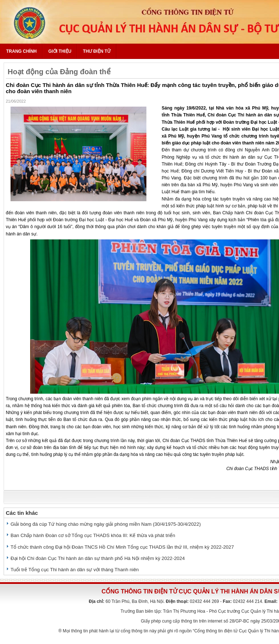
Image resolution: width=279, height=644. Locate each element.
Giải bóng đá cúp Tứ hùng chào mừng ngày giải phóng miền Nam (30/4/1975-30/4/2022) (106, 524)
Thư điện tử (97, 51)
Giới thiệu (60, 51)
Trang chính (21, 51)
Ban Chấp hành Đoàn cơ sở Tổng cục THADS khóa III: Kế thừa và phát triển (93, 535)
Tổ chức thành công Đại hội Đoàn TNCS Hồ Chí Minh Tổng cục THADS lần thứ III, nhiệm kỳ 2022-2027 (122, 547)
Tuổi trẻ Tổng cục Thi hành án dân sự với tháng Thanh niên (75, 570)
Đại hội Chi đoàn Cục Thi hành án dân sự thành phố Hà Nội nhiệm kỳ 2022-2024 (98, 558)
